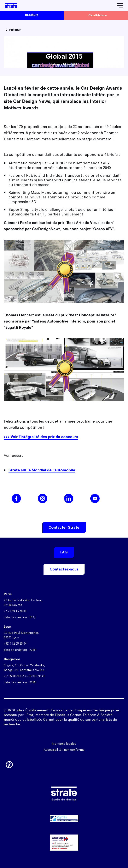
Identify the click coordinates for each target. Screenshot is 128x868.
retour (15, 30)
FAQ (64, 552)
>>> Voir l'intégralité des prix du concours (41, 437)
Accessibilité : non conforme (64, 750)
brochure (32, 15)
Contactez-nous (64, 569)
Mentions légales (64, 744)
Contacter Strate (64, 527)
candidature (98, 15)
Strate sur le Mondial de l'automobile (42, 470)
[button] (9, 764)
